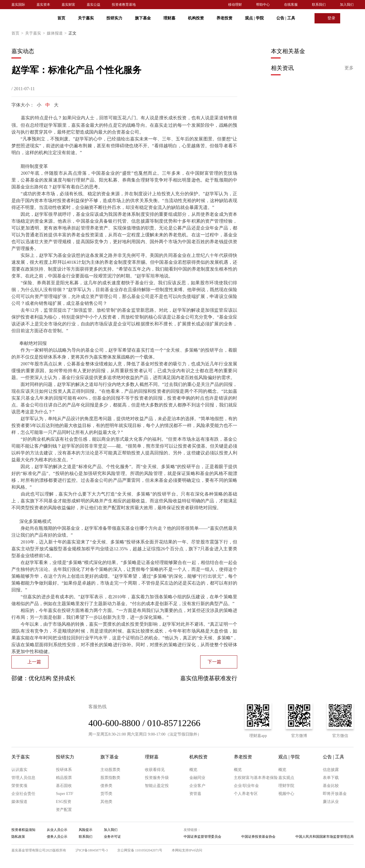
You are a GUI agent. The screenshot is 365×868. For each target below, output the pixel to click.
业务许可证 (112, 837)
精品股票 (64, 778)
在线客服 (291, 5)
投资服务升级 (157, 778)
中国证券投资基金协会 (258, 837)
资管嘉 (195, 794)
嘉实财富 (68, 5)
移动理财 (235, 5)
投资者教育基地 (124, 5)
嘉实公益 (94, 5)
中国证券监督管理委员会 (202, 837)
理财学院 (286, 786)
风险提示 (86, 830)
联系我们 (319, 5)
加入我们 (347, 5)
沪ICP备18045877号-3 (92, 850)
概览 (193, 770)
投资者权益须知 (23, 830)
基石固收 (64, 786)
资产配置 (64, 810)
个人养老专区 (246, 794)
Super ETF (65, 794)
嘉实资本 (43, 5)
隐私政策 (18, 837)
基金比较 (331, 786)
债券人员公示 (57, 837)
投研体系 (64, 770)
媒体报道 (58, 33)
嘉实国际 (18, 5)
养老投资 (224, 18)
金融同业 (197, 778)
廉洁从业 (331, 802)
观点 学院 (254, 18)
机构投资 (196, 18)
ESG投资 (64, 802)
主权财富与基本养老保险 (256, 778)
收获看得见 (155, 770)
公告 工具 (286, 18)
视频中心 (286, 794)
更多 (349, 68)
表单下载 (331, 778)
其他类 (106, 802)
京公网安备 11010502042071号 (140, 850)
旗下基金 (143, 18)
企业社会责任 (23, 794)
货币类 (106, 794)
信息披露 (331, 770)
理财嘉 (169, 18)
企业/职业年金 (246, 786)
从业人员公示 (57, 830)
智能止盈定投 (157, 786)
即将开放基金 (335, 794)
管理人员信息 (23, 778)
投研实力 (114, 18)
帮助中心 (263, 5)
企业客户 (197, 786)
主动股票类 (110, 770)
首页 (61, 18)
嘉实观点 (286, 778)
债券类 (106, 786)
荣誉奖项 (19, 786)
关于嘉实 (86, 18)
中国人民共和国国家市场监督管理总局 (325, 837)
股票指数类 (110, 778)
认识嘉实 (19, 770)
